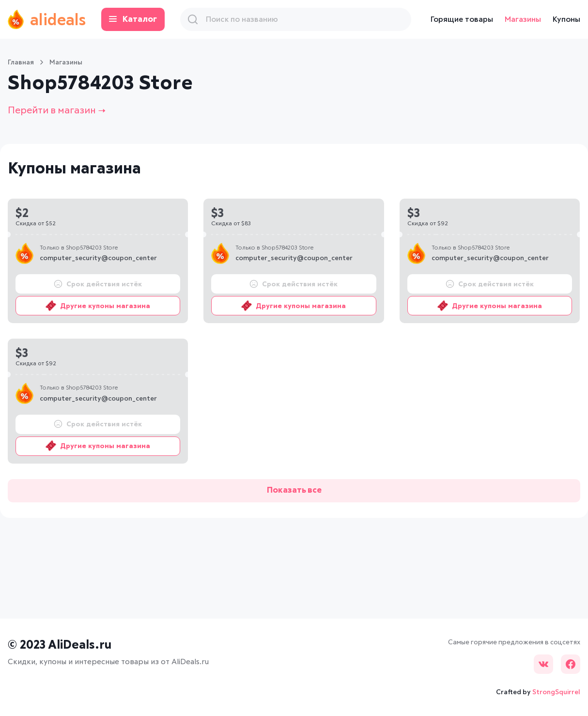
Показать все (294, 490)
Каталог (133, 20)
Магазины (523, 19)
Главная (21, 62)
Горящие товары (462, 19)
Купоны (566, 19)
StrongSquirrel (556, 692)
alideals (47, 19)
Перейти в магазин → (57, 110)
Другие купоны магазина (98, 306)
